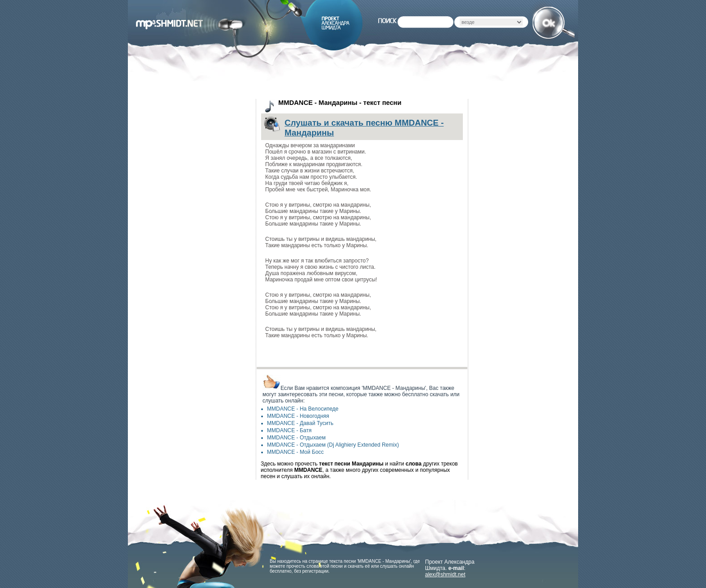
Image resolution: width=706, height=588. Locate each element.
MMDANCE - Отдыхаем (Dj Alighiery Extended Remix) (333, 445)
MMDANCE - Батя (289, 430)
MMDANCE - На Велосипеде (303, 409)
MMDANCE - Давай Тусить (300, 423)
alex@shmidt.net (445, 574)
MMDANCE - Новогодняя (298, 416)
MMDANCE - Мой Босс (295, 452)
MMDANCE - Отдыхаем (296, 438)
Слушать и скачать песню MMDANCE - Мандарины (364, 128)
